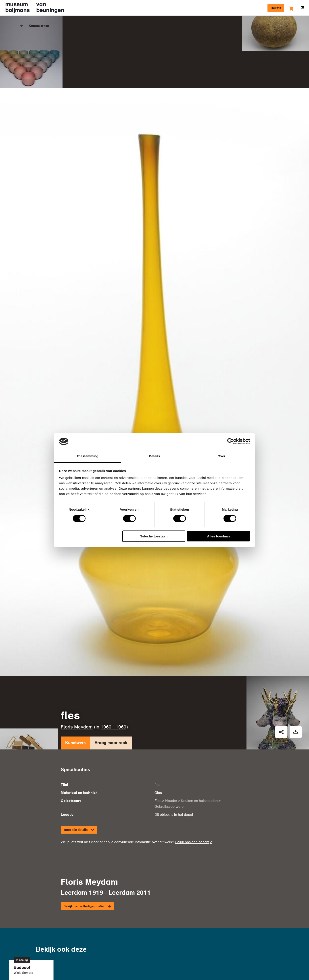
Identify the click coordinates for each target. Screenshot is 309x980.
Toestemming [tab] (88, 456)
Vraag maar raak (111, 698)
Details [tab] (154, 456)
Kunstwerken (39, 26)
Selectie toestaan (154, 536)
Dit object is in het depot (174, 769)
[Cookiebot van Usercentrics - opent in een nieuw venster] (231, 441)
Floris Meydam (77, 681)
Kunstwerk (75, 698)
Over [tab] (222, 456)
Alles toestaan (219, 536)
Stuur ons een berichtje (194, 796)
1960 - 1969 (114, 681)
